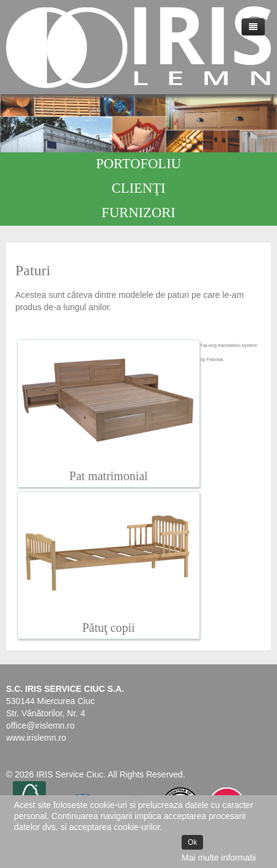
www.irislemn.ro (36, 738)
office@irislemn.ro (40, 725)
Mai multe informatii (219, 858)
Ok (192, 842)
